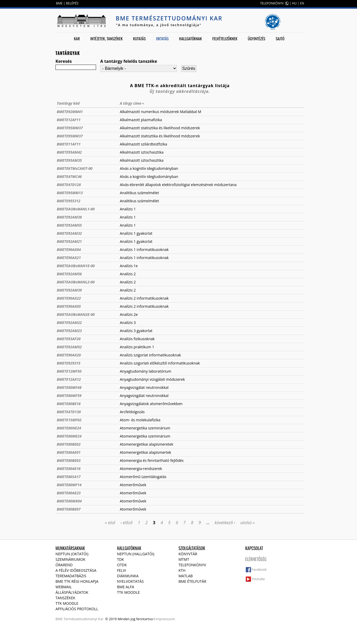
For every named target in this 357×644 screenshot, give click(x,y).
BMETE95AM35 (69, 160)
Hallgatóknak (190, 38)
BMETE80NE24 (69, 428)
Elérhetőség (256, 559)
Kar (77, 38)
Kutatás (140, 38)
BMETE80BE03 (69, 460)
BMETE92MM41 (70, 112)
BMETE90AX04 (69, 250)
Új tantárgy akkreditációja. (180, 91)
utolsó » (247, 523)
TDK (120, 559)
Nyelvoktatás (130, 581)
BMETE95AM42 (69, 152)
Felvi (122, 570)
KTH (182, 570)
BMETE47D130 (69, 412)
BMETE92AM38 (69, 217)
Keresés (64, 61)
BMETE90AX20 (69, 355)
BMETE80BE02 (69, 444)
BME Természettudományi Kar (169, 18)
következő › (225, 523)
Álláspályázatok (72, 592)
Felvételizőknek (225, 38)
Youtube (258, 579)
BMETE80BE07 (69, 509)
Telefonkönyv (192, 565)
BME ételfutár (192, 581)
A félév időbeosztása (76, 570)
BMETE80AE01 (69, 452)
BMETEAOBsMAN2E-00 (76, 314)
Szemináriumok (70, 559)
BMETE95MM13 (70, 193)
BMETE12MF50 (69, 371)
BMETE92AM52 (69, 347)
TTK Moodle (67, 603)
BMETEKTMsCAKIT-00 (75, 168)
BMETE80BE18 (69, 404)
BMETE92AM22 (69, 323)
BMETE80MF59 (69, 396)
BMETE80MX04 (69, 501)
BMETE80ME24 (69, 436)
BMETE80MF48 (69, 387)
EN (302, 3)
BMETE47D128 (69, 185)
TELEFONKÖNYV (272, 3)
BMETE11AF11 (69, 144)
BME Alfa (125, 587)
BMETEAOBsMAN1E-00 (76, 266)
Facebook (259, 569)
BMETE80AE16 (69, 469)
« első (110, 523)
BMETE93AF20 (69, 339)
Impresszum (165, 619)
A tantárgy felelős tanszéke (129, 61)
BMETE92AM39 (69, 290)
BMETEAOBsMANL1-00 (76, 209)
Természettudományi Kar (84, 619)
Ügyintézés (257, 38)
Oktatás (162, 38)
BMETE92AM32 (69, 233)
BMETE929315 (69, 363)
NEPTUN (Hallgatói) (136, 554)
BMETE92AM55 (69, 225)
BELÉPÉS (72, 3)
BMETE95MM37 (70, 128)
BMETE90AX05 (69, 306)
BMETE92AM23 (69, 331)
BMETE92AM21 (69, 241)
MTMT (184, 559)
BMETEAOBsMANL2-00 (76, 282)
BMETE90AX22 (69, 298)
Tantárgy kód (68, 103)
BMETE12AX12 (69, 379)
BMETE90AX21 (69, 258)
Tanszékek (65, 598)
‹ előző (126, 523)
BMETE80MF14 (69, 485)
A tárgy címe (132, 103)
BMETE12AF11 (69, 120)
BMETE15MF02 (69, 420)
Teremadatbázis (71, 576)
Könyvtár (188, 554)
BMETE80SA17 (69, 477)
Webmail (64, 587)
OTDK (122, 565)
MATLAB (186, 576)
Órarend (64, 565)
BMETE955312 (69, 201)
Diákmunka (128, 576)
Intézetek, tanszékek (107, 38)
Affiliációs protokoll (77, 609)
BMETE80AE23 (69, 493)
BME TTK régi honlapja (77, 581)
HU (294, 3)
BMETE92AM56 (69, 274)
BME (59, 3)
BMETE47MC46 (69, 177)
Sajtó (280, 38)
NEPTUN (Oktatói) (72, 554)
